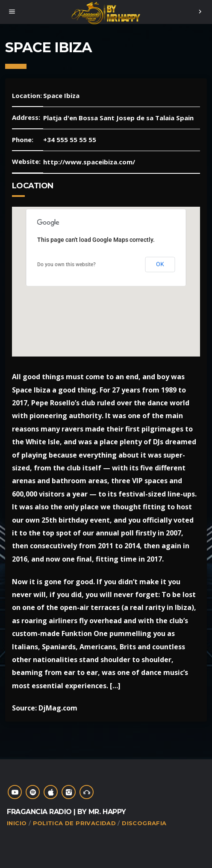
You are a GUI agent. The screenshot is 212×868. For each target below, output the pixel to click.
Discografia (144, 823)
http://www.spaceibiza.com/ (89, 162)
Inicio (17, 823)
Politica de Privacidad (75, 823)
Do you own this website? (66, 265)
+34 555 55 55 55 (70, 140)
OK (160, 264)
